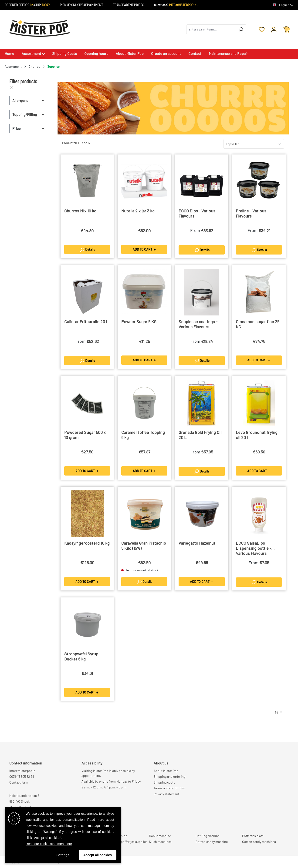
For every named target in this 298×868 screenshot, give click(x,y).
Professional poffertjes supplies (125, 842)
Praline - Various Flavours (251, 213)
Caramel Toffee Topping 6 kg (143, 435)
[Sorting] (254, 144)
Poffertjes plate (253, 836)
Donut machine (160, 836)
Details (87, 250)
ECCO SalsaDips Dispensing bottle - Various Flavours (254, 548)
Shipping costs (164, 782)
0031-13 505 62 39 (22, 776)
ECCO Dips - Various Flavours (197, 213)
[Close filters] (12, 88)
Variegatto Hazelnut (197, 543)
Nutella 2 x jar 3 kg (138, 211)
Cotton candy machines (259, 842)
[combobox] (211, 29)
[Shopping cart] (287, 29)
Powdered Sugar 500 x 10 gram (85, 435)
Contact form (19, 782)
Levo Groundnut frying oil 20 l (257, 435)
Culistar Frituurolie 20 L (86, 322)
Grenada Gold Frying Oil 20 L (200, 435)
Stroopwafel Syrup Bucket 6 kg (81, 656)
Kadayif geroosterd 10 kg (87, 543)
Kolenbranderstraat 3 (24, 796)
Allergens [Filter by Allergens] (29, 100)
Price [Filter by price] (29, 128)
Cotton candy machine (212, 842)
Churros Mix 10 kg (80, 211)
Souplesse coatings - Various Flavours (198, 324)
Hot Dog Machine (208, 836)
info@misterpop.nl (23, 771)
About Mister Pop (166, 771)
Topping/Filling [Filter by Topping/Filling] (29, 114)
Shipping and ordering (169, 776)
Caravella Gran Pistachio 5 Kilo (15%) (144, 546)
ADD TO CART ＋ (144, 249)
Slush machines (160, 842)
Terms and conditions (169, 788)
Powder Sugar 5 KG (139, 322)
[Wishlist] (262, 29)
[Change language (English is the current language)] (283, 5)
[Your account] (274, 29)
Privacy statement (166, 794)
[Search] (241, 29)
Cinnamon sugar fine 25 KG (258, 324)
